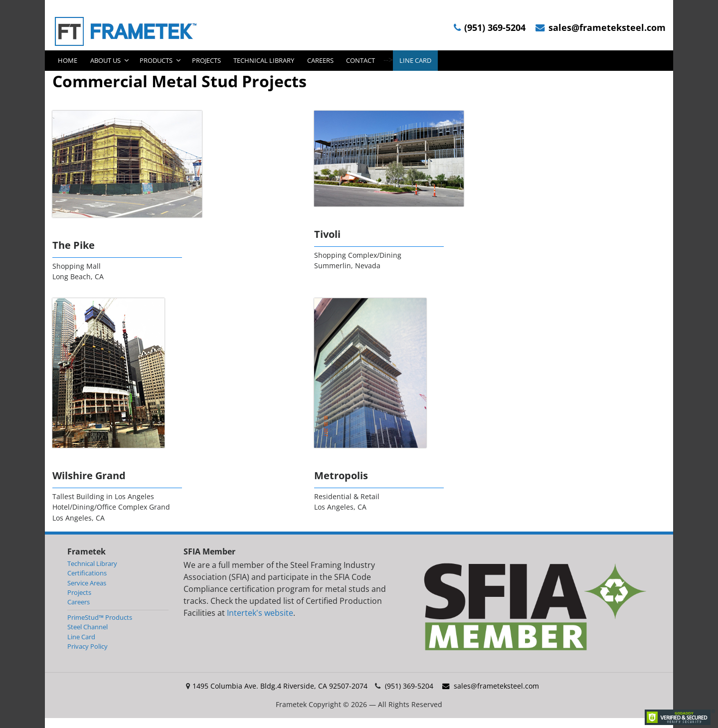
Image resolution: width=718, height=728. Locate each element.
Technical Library (264, 60)
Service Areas (87, 583)
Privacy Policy (88, 646)
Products (156, 60)
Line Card (415, 60)
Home (68, 60)
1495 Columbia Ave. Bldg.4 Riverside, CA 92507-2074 (280, 686)
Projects (206, 60)
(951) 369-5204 (490, 28)
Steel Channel (88, 627)
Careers (320, 60)
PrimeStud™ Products (100, 617)
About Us (105, 60)
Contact (360, 60)
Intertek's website (260, 613)
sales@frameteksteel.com (601, 28)
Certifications (87, 573)
